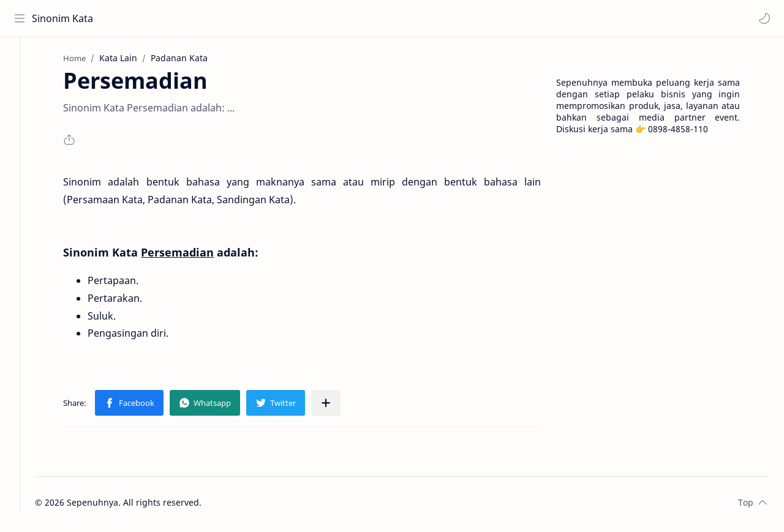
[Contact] (21, 111)
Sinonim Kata (64, 18)
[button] (763, 18)
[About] (21, 86)
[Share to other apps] (339, 406)
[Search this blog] (254, 18)
